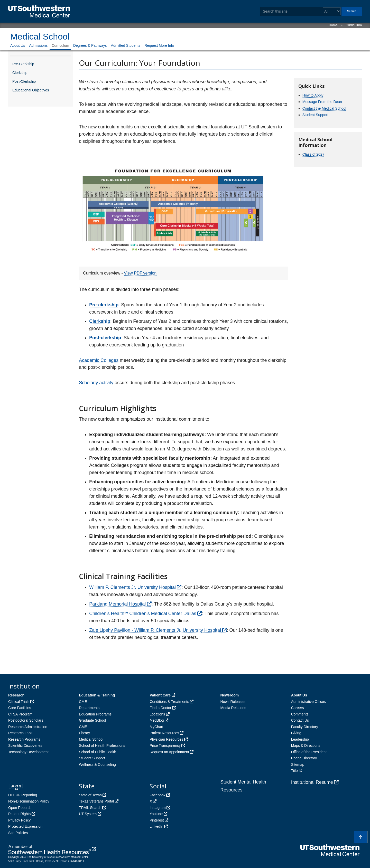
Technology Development (28, 752)
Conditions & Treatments (169, 702)
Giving (296, 733)
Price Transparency (165, 746)
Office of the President (309, 752)
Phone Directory (304, 758)
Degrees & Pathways (90, 45)
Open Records (20, 808)
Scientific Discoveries (25, 746)
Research (16, 695)
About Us (18, 45)
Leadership (300, 739)
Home (333, 25)
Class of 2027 (313, 154)
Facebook (157, 795)
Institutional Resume (312, 782)
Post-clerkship (105, 338)
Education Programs (95, 714)
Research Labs (20, 733)
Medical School (40, 36)
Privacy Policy (19, 820)
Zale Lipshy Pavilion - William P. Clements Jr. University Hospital (155, 630)
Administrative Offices (308, 702)
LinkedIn (156, 826)
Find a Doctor (160, 708)
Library (84, 733)
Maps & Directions (306, 746)
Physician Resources (166, 739)
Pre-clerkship (104, 305)
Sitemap (298, 765)
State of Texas (90, 795)
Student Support (315, 115)
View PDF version (140, 273)
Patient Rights (19, 814)
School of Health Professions (102, 746)
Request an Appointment (169, 752)
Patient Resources (164, 733)
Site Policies (18, 833)
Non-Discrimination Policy (29, 801)
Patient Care (160, 695)
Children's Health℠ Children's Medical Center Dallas (143, 614)
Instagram (158, 808)
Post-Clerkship (24, 81)
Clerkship (20, 73)
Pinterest (157, 820)
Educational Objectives (31, 90)
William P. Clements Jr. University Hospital (132, 587)
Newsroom (230, 695)
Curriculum (354, 25)
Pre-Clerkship (23, 64)
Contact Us (300, 720)
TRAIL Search (90, 808)
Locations (157, 714)
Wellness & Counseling (97, 765)
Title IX (297, 771)
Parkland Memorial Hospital (117, 604)
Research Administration (28, 727)
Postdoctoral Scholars (26, 720)
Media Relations (233, 708)
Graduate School (92, 720)
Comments (300, 714)
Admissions (39, 45)
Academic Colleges (99, 360)
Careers (298, 708)
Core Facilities (20, 708)
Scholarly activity (96, 383)
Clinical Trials (19, 702)
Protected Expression (25, 826)
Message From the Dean (322, 102)
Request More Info (159, 45)
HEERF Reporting (23, 795)
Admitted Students (126, 45)
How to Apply (313, 95)
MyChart (156, 727)
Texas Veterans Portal (96, 801)
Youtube (156, 814)
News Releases (233, 702)
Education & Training (97, 695)
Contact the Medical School (324, 108)
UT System (88, 814)
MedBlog (157, 720)
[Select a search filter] (332, 11)
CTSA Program (20, 714)
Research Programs (24, 739)
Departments (89, 708)
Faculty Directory (305, 727)
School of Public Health (98, 752)
